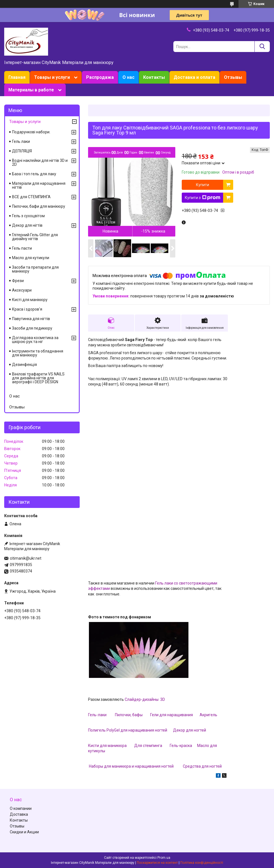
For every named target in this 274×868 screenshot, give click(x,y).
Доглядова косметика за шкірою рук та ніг (35, 340)
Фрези (18, 281)
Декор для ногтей (190, 730)
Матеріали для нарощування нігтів (39, 185)
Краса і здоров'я (27, 309)
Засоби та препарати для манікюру (35, 269)
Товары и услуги (52, 77)
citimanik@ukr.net (26, 558)
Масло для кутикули (31, 258)
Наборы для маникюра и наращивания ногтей (131, 766)
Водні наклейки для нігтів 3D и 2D (40, 162)
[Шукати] (262, 47)
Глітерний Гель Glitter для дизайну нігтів (35, 237)
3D (162, 699)
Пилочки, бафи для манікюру (39, 206)
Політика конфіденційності (202, 863)
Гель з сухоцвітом (28, 216)
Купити (203, 185)
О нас (128, 77)
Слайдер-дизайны (142, 699)
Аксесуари (22, 290)
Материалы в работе (31, 90)
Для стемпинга (148, 746)
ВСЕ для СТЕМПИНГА (31, 197)
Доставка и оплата (194, 77)
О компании (21, 808)
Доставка (19, 814)
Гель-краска (181, 746)
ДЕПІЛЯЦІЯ (22, 151)
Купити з (203, 198)
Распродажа (100, 77)
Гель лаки (21, 141)
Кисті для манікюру (30, 300)
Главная (17, 77)
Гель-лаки (97, 715)
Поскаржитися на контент (157, 863)
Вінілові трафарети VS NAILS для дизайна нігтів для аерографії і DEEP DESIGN (38, 378)
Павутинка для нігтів (31, 319)
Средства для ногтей (202, 766)
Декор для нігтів (27, 225)
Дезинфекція (24, 365)
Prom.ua (164, 858)
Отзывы (233, 77)
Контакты (154, 77)
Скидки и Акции (24, 832)
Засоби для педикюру (32, 328)
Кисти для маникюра (107, 746)
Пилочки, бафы (129, 715)
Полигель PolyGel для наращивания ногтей (128, 730)
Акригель (208, 715)
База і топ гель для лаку (34, 174)
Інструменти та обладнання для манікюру (38, 353)
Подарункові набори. (31, 132)
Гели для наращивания (172, 715)
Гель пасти (22, 248)
